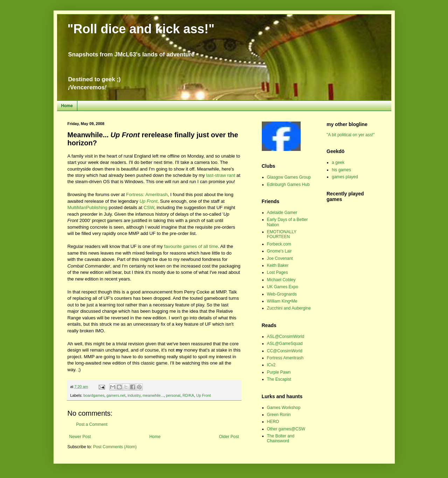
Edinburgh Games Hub (288, 185)
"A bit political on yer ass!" (351, 135)
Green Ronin (279, 415)
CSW (149, 207)
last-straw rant (221, 175)
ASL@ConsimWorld (286, 337)
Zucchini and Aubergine (289, 308)
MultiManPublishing (87, 207)
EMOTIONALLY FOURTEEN (282, 234)
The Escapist (279, 379)
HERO (273, 422)
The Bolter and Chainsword (281, 438)
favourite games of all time (191, 246)
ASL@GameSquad (285, 344)
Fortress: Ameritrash (147, 195)
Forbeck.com (279, 244)
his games (341, 170)
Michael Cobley (281, 280)
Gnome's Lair (279, 251)
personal (173, 395)
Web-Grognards (282, 294)
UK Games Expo (283, 287)
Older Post (229, 437)
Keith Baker (278, 265)
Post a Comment (92, 424)
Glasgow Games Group (289, 177)
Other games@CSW (286, 429)
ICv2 (271, 365)
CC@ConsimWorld (285, 351)
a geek (338, 162)
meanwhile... (153, 395)
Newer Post (80, 437)
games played (345, 177)
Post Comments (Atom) (115, 447)
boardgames (94, 395)
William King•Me (282, 301)
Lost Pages (278, 272)
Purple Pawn (279, 372)
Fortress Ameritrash (285, 358)
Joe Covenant (280, 258)
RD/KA (188, 395)
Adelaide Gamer (282, 213)
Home (67, 106)
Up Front (203, 395)
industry (134, 395)
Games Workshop (284, 408)
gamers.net (116, 395)
